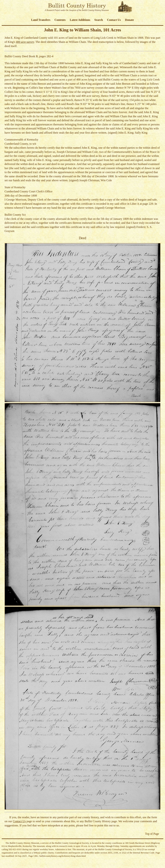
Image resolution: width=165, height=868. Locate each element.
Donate (129, 20)
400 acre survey (25, 42)
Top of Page (152, 834)
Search (99, 20)
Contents (60, 20)
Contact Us (114, 20)
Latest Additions (80, 20)
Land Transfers (41, 20)
